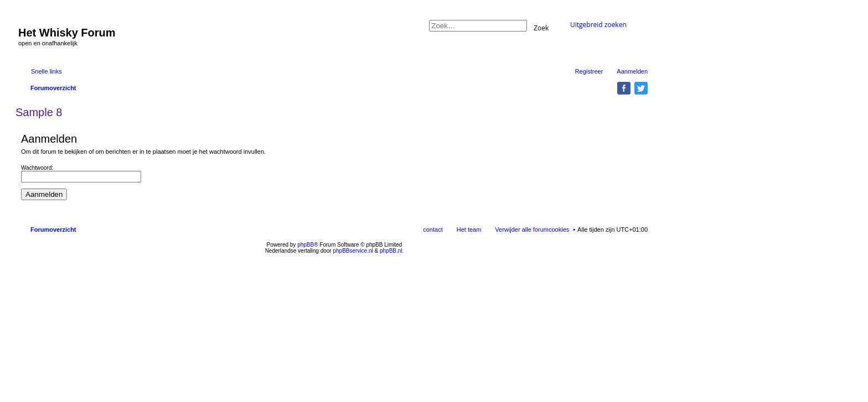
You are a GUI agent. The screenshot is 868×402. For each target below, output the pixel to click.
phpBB (306, 245)
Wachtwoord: (37, 168)
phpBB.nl (391, 251)
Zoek (541, 27)
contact (433, 229)
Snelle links (46, 71)
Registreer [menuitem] (589, 71)
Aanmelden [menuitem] (632, 71)
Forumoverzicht (53, 229)
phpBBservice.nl (353, 251)
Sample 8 (39, 112)
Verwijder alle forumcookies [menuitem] (532, 229)
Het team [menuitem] (469, 229)
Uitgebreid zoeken (598, 25)
